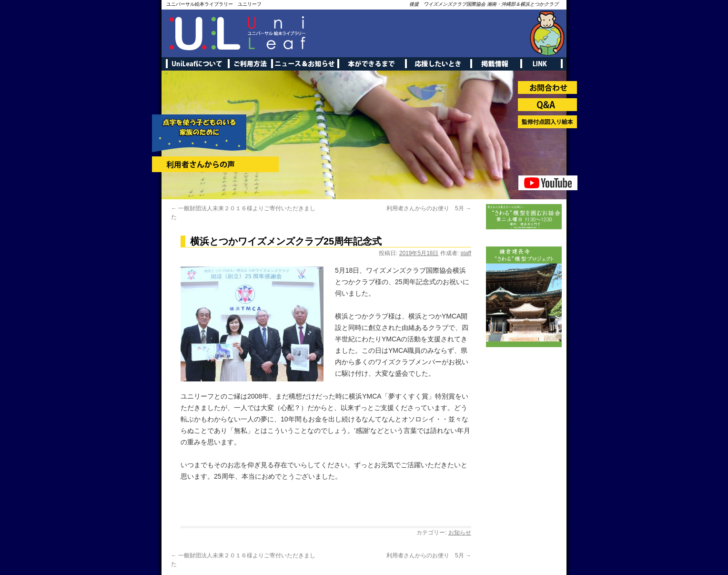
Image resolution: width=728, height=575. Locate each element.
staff (466, 253)
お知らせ (460, 533)
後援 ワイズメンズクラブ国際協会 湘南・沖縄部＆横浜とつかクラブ (484, 4)
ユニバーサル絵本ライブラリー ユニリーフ (214, 4)
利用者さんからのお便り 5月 (429, 208)
